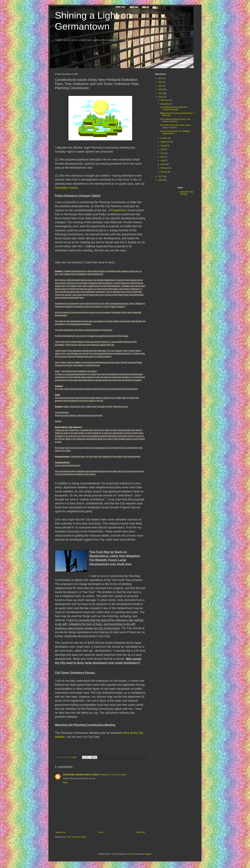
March (164, 164)
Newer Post (61, 832)
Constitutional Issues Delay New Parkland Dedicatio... (174, 108)
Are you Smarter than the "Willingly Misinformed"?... (175, 132)
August (164, 146)
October (164, 138)
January (164, 172)
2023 (161, 82)
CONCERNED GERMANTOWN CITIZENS (81, 775)
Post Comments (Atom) (76, 837)
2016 (161, 180)
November (165, 104)
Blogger (148, 854)
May (163, 157)
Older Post (140, 832)
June (163, 153)
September (165, 142)
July (163, 149)
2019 (161, 93)
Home (101, 832)
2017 (161, 176)
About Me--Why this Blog (187, 193)
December (165, 100)
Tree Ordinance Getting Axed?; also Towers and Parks (175, 120)
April (163, 160)
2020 (161, 89)
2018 (161, 97)
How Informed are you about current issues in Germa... (175, 126)
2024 (161, 78)
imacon (130, 854)
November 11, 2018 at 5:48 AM (113, 775)
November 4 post (66, 188)
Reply (65, 783)
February (165, 168)
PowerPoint (118, 210)
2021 (161, 86)
